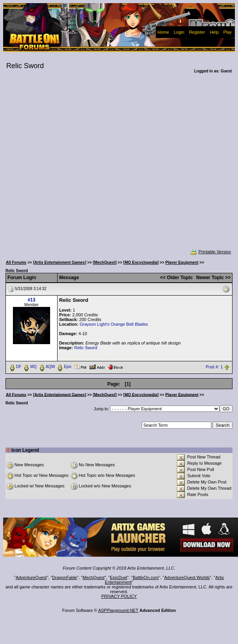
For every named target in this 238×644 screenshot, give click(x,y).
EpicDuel (119, 577)
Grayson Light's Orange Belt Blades (114, 324)
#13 (31, 300)
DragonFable (65, 577)
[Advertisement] (81, 166)
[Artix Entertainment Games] (59, 262)
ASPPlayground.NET (118, 610)
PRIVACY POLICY (119, 596)
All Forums (16, 262)
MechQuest (94, 577)
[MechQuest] (105, 262)
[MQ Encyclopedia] (141, 262)
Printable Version (210, 252)
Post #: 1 (214, 367)
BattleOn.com (146, 577)
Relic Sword (86, 348)
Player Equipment (182, 262)
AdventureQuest (31, 577)
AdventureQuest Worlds (187, 577)
